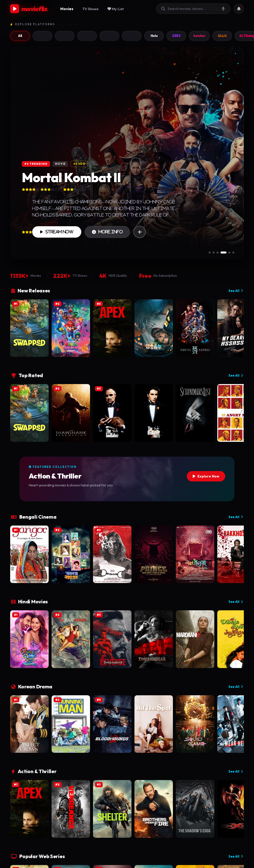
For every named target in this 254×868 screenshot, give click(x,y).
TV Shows (90, 9)
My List (116, 9)
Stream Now (57, 232)
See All (236, 291)
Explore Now (206, 476)
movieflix (29, 9)
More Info (107, 232)
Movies (67, 9)
